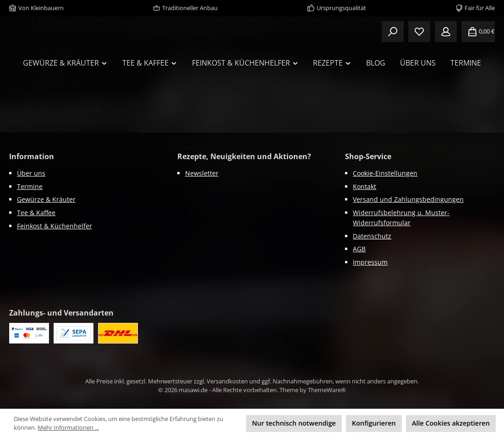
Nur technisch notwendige (294, 423)
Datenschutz (372, 236)
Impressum (370, 262)
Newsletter (202, 173)
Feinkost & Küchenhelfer (55, 226)
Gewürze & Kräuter (46, 200)
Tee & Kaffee (36, 213)
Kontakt (364, 186)
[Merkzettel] (419, 32)
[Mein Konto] (446, 32)
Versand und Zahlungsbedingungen (408, 200)
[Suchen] (393, 32)
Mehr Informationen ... (68, 428)
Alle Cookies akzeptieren (451, 423)
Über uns (31, 173)
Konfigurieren (374, 423)
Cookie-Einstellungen (385, 173)
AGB (359, 249)
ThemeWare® (327, 390)
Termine (30, 186)
